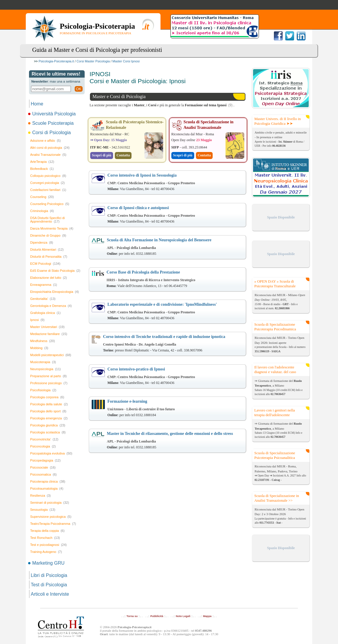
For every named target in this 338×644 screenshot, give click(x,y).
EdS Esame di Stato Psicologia (55, 271)
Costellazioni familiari (48, 190)
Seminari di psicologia (50, 503)
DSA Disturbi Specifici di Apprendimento (47, 220)
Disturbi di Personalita (49, 257)
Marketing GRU (47, 563)
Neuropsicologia (46, 369)
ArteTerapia (42, 162)
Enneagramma (44, 285)
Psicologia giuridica (48, 425)
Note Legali (183, 616)
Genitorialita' (43, 299)
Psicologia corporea (47, 397)
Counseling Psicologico (50, 204)
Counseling (42, 197)
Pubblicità (157, 616)
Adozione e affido (45, 141)
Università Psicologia (52, 114)
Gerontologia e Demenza (51, 306)
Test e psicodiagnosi (48, 545)
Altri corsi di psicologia (50, 148)
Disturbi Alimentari (47, 250)
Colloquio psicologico (48, 176)
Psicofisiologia (43, 390)
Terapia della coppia (47, 531)
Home (37, 104)
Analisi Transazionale (48, 155)
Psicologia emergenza (49, 418)
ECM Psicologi (45, 264)
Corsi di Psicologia (50, 133)
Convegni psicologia (47, 183)
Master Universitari (47, 327)
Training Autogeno (46, 552)
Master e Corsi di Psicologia (119, 96)
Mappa (207, 616)
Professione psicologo (49, 383)
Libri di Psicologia (49, 575)
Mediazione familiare (49, 334)
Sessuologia (43, 510)
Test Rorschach (45, 538)
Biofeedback (42, 169)
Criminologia (42, 211)
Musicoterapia (43, 362)
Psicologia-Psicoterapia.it (56, 61)
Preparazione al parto (48, 376)
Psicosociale (43, 467)
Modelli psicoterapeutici (51, 355)
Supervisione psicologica (51, 517)
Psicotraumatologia (47, 488)
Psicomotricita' (44, 439)
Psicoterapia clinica (48, 481)
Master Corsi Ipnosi (126, 61)
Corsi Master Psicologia (93, 61)
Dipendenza (42, 242)
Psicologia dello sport (48, 411)
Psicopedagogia (45, 460)
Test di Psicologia (49, 585)
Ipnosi (37, 320)
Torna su (132, 616)
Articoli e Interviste (50, 594)
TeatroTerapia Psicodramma (53, 524)
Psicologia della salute (49, 404)
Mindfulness (42, 341)
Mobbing (39, 348)
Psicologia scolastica (48, 432)
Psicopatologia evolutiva (51, 453)
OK (79, 89)
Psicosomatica (43, 474)
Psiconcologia (43, 446)
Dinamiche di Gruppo (48, 235)
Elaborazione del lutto (48, 278)
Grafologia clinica (45, 313)
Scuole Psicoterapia (51, 123)
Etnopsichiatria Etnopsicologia (54, 292)
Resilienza (40, 496)
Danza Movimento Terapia (52, 228)
